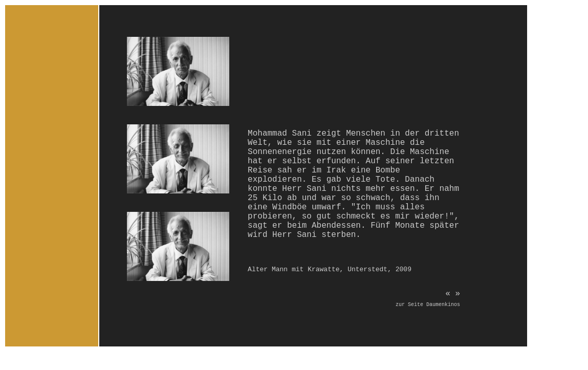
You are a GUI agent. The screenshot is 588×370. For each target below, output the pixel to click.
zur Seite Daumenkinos (428, 305)
